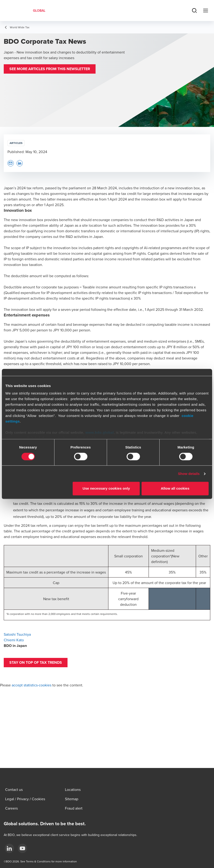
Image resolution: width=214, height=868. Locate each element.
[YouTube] (22, 848)
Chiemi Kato (14, 640)
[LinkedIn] (9, 848)
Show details (189, 474)
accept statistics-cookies (32, 685)
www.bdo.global (99, 432)
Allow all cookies (175, 489)
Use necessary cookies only (106, 489)
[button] (50, 69)
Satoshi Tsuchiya (17, 634)
